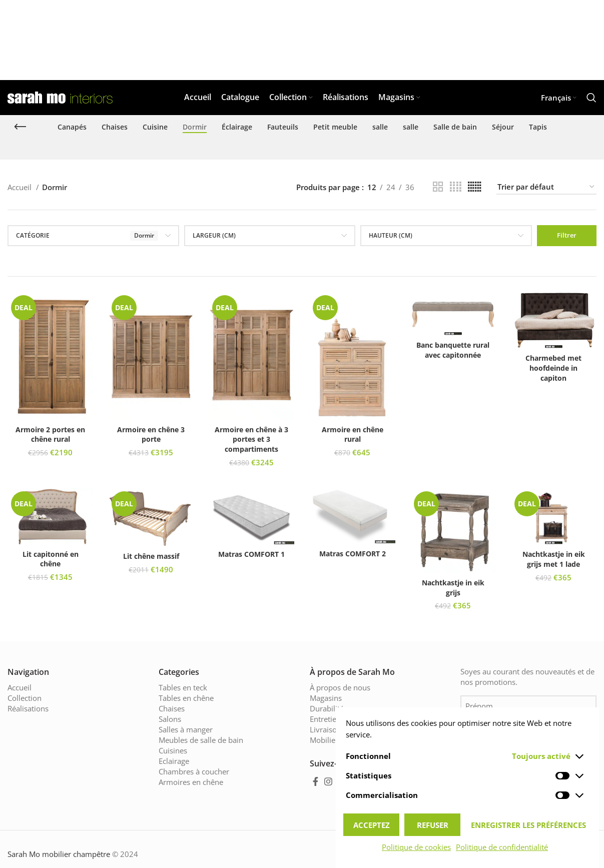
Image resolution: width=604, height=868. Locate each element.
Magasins (326, 698)
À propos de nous (340, 687)
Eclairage (174, 761)
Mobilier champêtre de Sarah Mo (366, 740)
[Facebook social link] (316, 781)
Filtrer (567, 235)
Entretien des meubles (348, 719)
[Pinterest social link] (359, 781)
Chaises (172, 708)
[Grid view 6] (475, 187)
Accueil (21, 187)
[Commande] (546, 187)
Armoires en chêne (191, 782)
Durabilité (327, 708)
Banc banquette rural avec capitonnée (453, 350)
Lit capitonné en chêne (51, 559)
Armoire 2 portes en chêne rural (50, 435)
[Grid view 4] (456, 187)
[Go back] (20, 127)
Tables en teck (183, 687)
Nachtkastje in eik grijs (453, 588)
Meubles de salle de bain (201, 740)
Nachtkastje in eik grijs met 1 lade (554, 559)
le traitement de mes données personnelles (529, 763)
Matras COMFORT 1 (251, 554)
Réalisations (28, 708)
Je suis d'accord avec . (529, 763)
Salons (170, 719)
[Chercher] (591, 98)
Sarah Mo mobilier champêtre (59, 853)
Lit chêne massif (151, 556)
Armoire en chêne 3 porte (151, 435)
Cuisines (173, 750)
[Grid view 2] (438, 187)
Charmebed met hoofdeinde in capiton (553, 368)
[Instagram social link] (328, 781)
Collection (25, 698)
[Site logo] (60, 97)
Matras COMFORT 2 (353, 554)
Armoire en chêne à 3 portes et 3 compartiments (251, 439)
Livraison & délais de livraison (361, 729)
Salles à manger (186, 729)
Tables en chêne (186, 698)
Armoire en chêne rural (353, 435)
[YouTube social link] (343, 781)
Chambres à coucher (194, 771)
